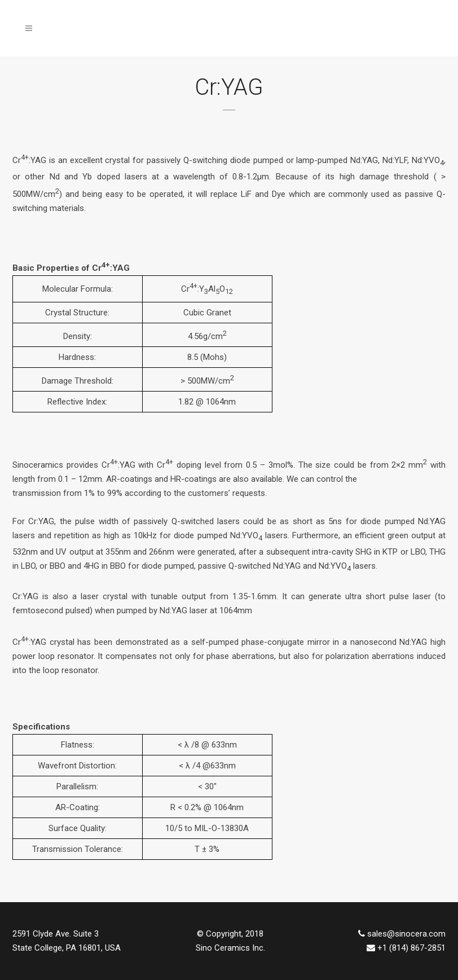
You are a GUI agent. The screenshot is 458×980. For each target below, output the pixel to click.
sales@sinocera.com (406, 934)
